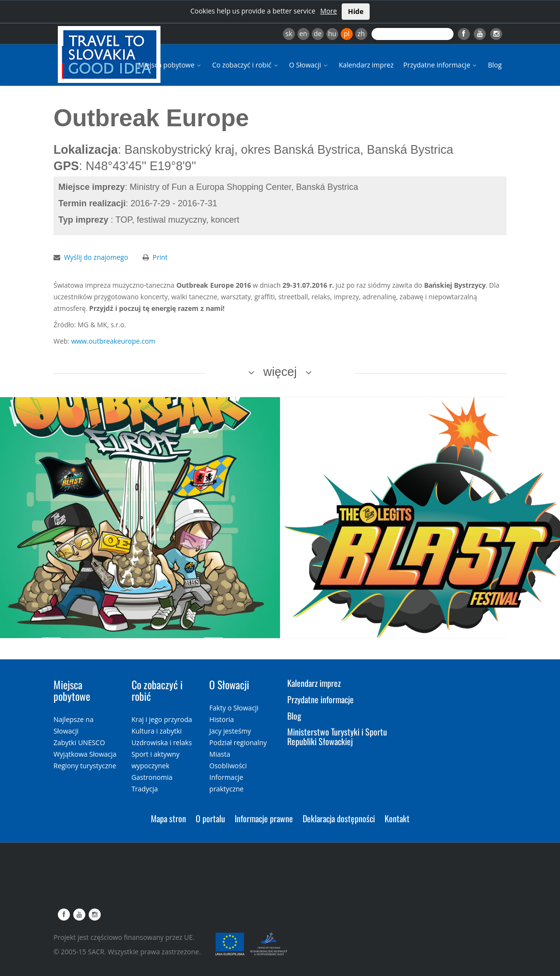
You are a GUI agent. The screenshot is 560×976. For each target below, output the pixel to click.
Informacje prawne (264, 818)
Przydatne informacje (441, 65)
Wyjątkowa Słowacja (85, 754)
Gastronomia (152, 777)
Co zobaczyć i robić (246, 65)
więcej (280, 372)
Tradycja (145, 789)
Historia (221, 719)
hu (332, 33)
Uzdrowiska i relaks (162, 742)
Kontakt (397, 818)
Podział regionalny (238, 742)
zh (361, 33)
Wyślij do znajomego (96, 257)
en (303, 33)
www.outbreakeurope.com (113, 341)
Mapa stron (168, 818)
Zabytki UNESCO (79, 742)
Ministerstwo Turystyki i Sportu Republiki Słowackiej (337, 736)
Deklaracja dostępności (339, 818)
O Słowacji (309, 65)
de (318, 33)
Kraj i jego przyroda (162, 719)
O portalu (210, 818)
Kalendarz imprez (366, 65)
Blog (495, 65)
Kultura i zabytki (157, 731)
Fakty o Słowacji (234, 708)
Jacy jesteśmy (230, 731)
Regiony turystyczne (85, 766)
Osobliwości (228, 766)
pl (347, 33)
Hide (356, 11)
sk (289, 33)
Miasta (220, 754)
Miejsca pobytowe (171, 65)
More (328, 11)
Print (160, 257)
